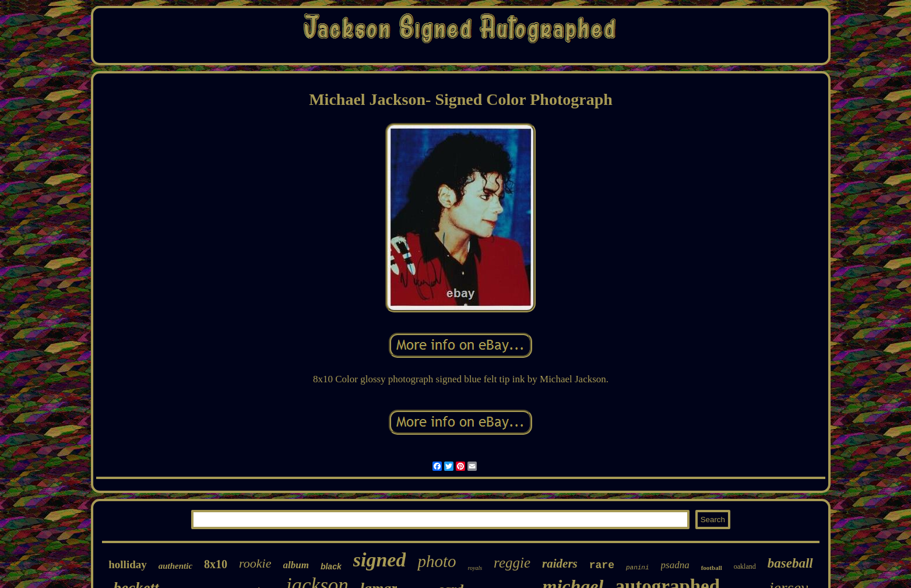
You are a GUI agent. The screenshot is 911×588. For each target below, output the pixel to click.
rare (602, 565)
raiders (560, 564)
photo (437, 561)
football (712, 568)
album (296, 565)
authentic (175, 566)
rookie (255, 563)
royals (475, 568)
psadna (675, 565)
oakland (745, 566)
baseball (790, 563)
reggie (512, 563)
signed (380, 560)
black (331, 566)
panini (638, 568)
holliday (127, 564)
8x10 (216, 564)
